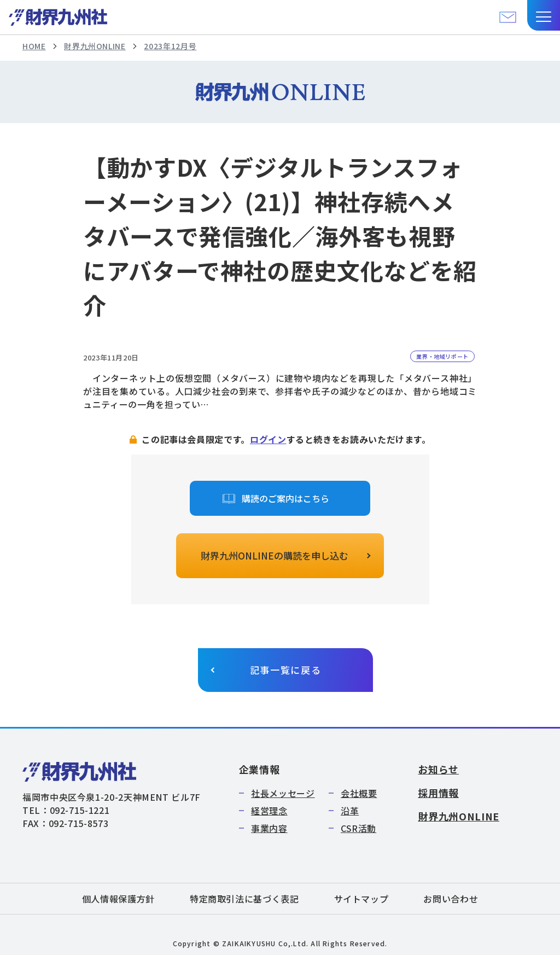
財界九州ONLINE (95, 46)
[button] (544, 15)
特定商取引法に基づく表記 (244, 899)
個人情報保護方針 (118, 899)
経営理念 (269, 811)
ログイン (268, 439)
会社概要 (359, 793)
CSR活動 (358, 828)
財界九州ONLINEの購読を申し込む (275, 555)
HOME (34, 46)
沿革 (350, 811)
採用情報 (438, 793)
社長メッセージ (283, 793)
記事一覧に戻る (286, 670)
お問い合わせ (451, 899)
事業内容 (269, 828)
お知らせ (438, 769)
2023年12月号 (170, 46)
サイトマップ (361, 899)
